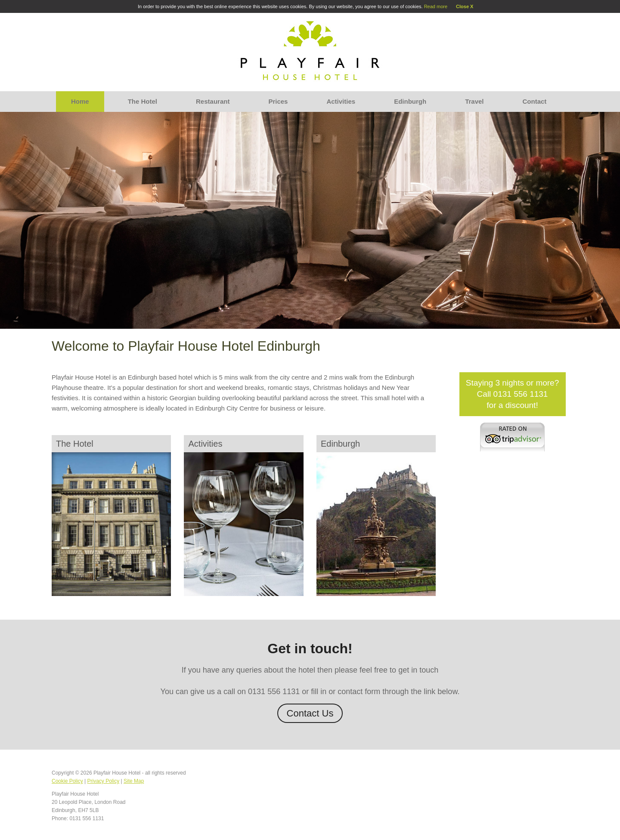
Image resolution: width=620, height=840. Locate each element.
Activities (341, 101)
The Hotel (143, 101)
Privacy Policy (104, 781)
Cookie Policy (67, 781)
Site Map (134, 781)
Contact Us (310, 713)
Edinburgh (410, 101)
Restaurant (213, 101)
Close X (465, 6)
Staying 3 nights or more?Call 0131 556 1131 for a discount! (513, 394)
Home (80, 101)
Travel (474, 101)
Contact (535, 101)
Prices (278, 101)
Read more (436, 6)
